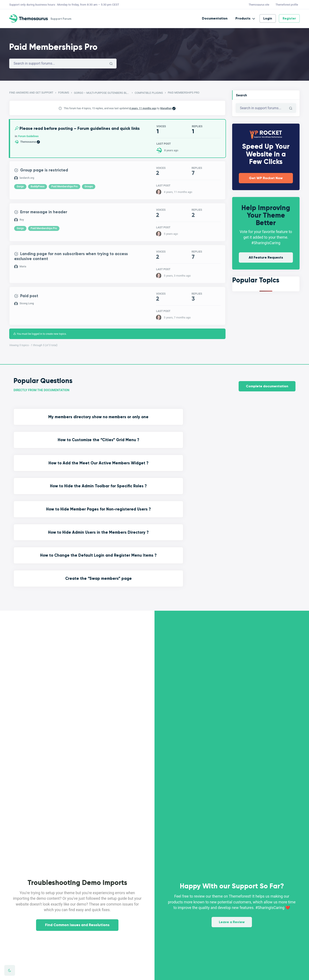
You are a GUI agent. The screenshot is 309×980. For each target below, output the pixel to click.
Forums (64, 93)
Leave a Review (232, 790)
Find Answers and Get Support (31, 93)
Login (268, 18)
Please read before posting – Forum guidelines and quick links (72, 132)
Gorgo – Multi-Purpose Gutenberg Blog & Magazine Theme (102, 93)
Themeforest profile (287, 5)
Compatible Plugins (149, 93)
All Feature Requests (266, 257)
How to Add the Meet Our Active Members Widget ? (191, 424)
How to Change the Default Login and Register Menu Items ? (191, 456)
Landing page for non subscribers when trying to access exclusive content (69, 260)
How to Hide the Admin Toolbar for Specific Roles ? (263, 424)
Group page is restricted (48, 172)
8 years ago (171, 151)
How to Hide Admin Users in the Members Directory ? (119, 454)
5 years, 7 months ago (177, 322)
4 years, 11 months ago (143, 108)
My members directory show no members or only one (46, 424)
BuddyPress (38, 189)
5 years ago (171, 236)
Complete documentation (267, 389)
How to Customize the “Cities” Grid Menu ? (118, 424)
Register (289, 18)
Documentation (215, 18)
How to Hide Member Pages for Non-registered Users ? (46, 454)
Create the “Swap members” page (263, 454)
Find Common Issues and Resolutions (77, 825)
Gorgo (21, 189)
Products (243, 18)
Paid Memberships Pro (65, 189)
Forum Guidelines (29, 142)
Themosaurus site (259, 5)
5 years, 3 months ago (177, 279)
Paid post (31, 300)
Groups (89, 189)
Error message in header (47, 215)
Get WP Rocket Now (266, 178)
